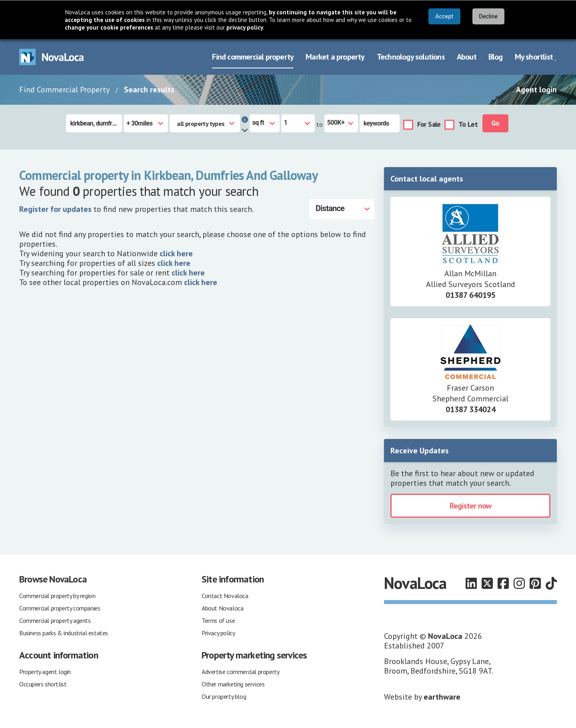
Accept (444, 17)
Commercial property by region (57, 596)
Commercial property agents (55, 620)
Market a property (335, 57)
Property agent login (45, 672)
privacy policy (245, 27)
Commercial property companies (60, 608)
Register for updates (55, 209)
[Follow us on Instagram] (519, 583)
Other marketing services (233, 684)
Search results (149, 90)
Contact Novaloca (225, 596)
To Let (468, 124)
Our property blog (224, 696)
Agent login (536, 90)
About (467, 57)
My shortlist (536, 57)
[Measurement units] (265, 123)
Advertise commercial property (240, 672)
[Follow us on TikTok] (551, 583)
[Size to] (341, 123)
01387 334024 (471, 409)
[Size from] (298, 123)
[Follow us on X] (487, 583)
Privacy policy (218, 633)
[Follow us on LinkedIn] (471, 583)
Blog (496, 57)
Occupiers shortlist (43, 684)
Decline (488, 17)
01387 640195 (471, 295)
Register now (470, 506)
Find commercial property (253, 57)
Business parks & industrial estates (64, 633)
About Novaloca (222, 608)
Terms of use (218, 620)
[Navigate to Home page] (52, 57)
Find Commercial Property (64, 90)
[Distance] (342, 209)
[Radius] (146, 123)
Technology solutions (411, 57)
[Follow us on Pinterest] (535, 583)
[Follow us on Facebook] (503, 583)
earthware (442, 697)
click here (176, 253)
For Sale (429, 124)
